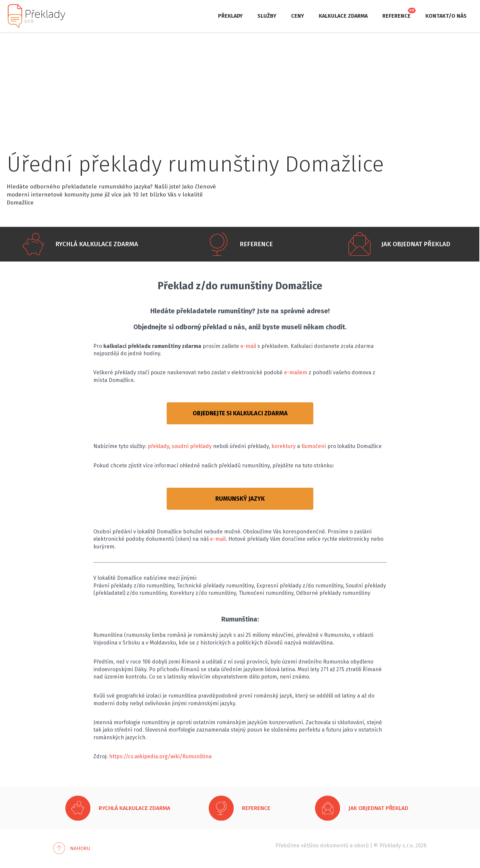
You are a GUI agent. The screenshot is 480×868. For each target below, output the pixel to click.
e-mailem (296, 372)
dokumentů (334, 845)
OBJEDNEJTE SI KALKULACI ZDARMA (240, 413)
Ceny (297, 16)
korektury (283, 446)
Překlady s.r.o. (397, 845)
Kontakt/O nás (446, 16)
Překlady (230, 16)
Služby (267, 16)
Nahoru (80, 848)
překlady (158, 446)
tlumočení (314, 446)
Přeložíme (287, 845)
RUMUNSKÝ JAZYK (240, 499)
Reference (396, 16)
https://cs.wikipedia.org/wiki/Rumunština (160, 756)
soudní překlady (192, 446)
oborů (361, 845)
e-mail (248, 346)
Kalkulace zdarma (343, 16)
